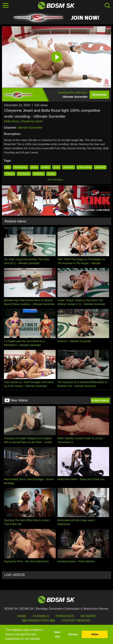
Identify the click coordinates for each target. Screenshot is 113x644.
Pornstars (65, 616)
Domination (69, 167)
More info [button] (58, 634)
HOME (22, 616)
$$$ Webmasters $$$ (38, 621)
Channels (41, 616)
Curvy (56, 167)
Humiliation (39, 174)
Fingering (10, 174)
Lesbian (51, 174)
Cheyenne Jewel (32, 121)
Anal (8, 167)
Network (88, 616)
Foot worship (24, 174)
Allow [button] (95, 634)
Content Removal (76, 621)
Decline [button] (73, 634)
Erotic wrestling (85, 167)
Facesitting (100, 167)
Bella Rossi (12, 121)
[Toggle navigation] (6, 6)
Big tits (34, 167)
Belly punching (20, 167)
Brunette (45, 167)
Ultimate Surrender (30, 128)
